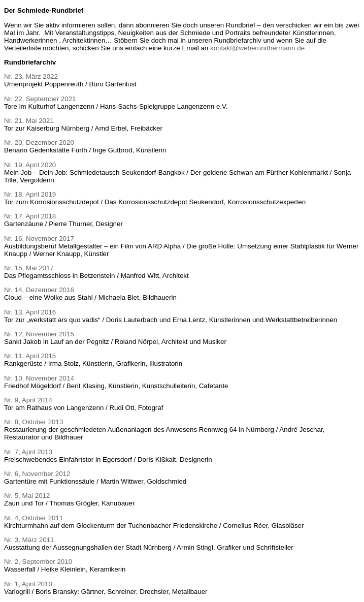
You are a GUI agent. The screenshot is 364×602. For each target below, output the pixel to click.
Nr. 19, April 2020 (30, 165)
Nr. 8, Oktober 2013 (34, 422)
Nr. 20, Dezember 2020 (39, 142)
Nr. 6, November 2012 (37, 474)
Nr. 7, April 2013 (28, 452)
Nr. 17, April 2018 (30, 216)
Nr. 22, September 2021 (40, 99)
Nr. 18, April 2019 (30, 194)
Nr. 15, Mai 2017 (29, 268)
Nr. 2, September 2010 (38, 562)
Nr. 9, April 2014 (28, 400)
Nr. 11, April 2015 (30, 356)
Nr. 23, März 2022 (31, 76)
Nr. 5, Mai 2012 (27, 496)
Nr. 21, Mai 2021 (29, 121)
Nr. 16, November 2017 (39, 239)
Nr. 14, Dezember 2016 (39, 290)
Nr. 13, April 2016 (30, 312)
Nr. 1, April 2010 (28, 584)
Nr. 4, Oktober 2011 (34, 518)
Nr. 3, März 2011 (29, 540)
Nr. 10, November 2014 (39, 378)
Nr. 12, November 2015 (39, 334)
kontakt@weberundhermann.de (257, 48)
